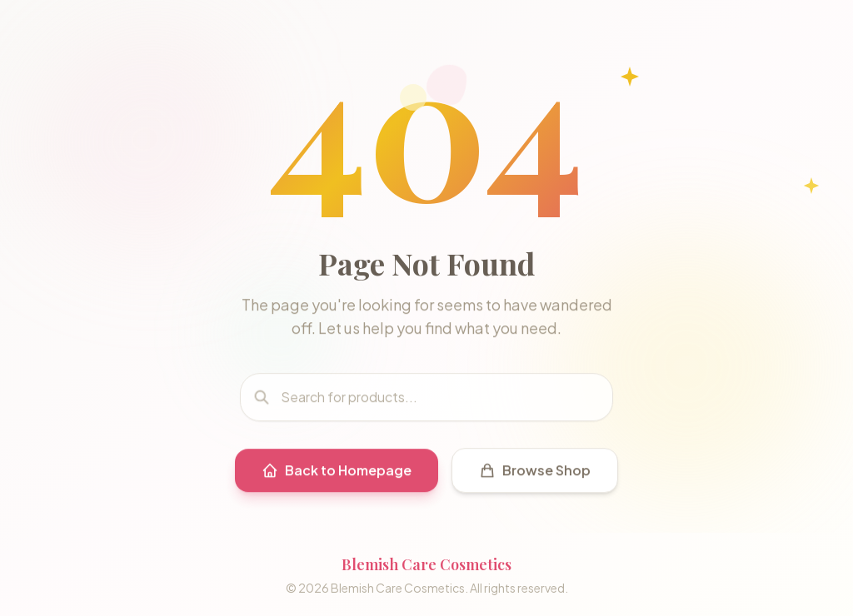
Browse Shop (535, 473)
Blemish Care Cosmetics (426, 564)
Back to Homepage (337, 473)
